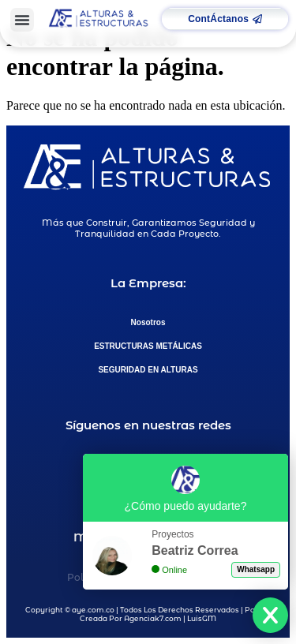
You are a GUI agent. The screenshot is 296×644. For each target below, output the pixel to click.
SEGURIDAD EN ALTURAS (148, 370)
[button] (22, 20)
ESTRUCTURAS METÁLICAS (148, 346)
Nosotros (148, 322)
